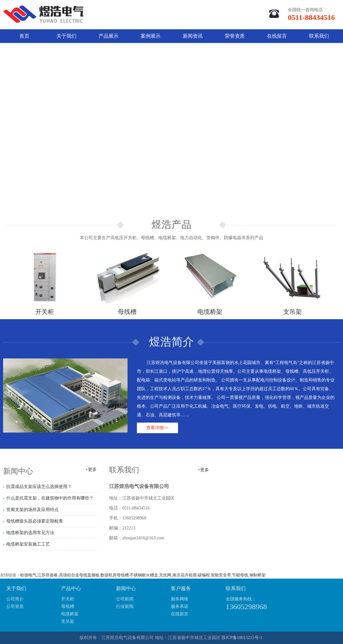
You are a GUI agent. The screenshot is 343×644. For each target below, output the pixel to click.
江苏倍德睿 (48, 575)
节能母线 (240, 575)
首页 (24, 36)
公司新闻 (125, 599)
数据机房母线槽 (115, 575)
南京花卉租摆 (185, 575)
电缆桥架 (70, 614)
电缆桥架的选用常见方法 (30, 533)
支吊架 (68, 621)
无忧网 (165, 575)
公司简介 (15, 599)
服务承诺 (180, 606)
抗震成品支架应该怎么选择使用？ (39, 487)
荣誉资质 (235, 36)
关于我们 (66, 36)
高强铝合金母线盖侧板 (79, 575)
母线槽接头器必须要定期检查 (35, 521)
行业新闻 (125, 606)
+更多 (91, 470)
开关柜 (68, 599)
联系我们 (319, 36)
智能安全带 (221, 575)
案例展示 (151, 36)
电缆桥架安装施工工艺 (28, 544)
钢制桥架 (258, 575)
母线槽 (68, 606)
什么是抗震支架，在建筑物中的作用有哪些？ (50, 498)
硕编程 (204, 575)
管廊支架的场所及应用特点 (32, 510)
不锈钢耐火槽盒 (144, 575)
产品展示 (109, 36)
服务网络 (180, 599)
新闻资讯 (193, 36)
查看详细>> (157, 428)
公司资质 (15, 606)
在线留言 (277, 36)
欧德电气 (28, 575)
